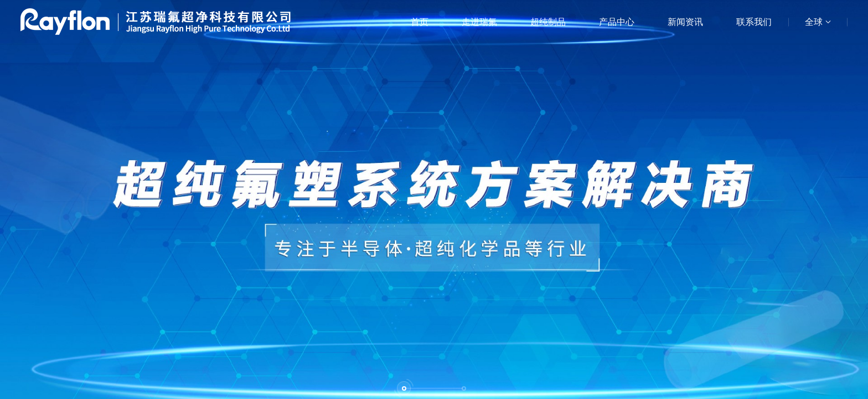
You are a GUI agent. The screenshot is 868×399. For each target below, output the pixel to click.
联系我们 (754, 22)
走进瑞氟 (479, 22)
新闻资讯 (685, 22)
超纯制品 (548, 22)
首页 (420, 22)
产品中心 (617, 22)
